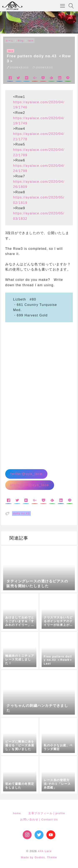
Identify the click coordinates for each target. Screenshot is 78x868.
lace (31, 41)
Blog (21, 41)
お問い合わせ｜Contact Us (39, 819)
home (17, 813)
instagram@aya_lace (30, 485)
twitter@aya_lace (26, 474)
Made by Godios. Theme (39, 857)
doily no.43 (21, 513)
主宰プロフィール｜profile (47, 813)
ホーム (10, 41)
